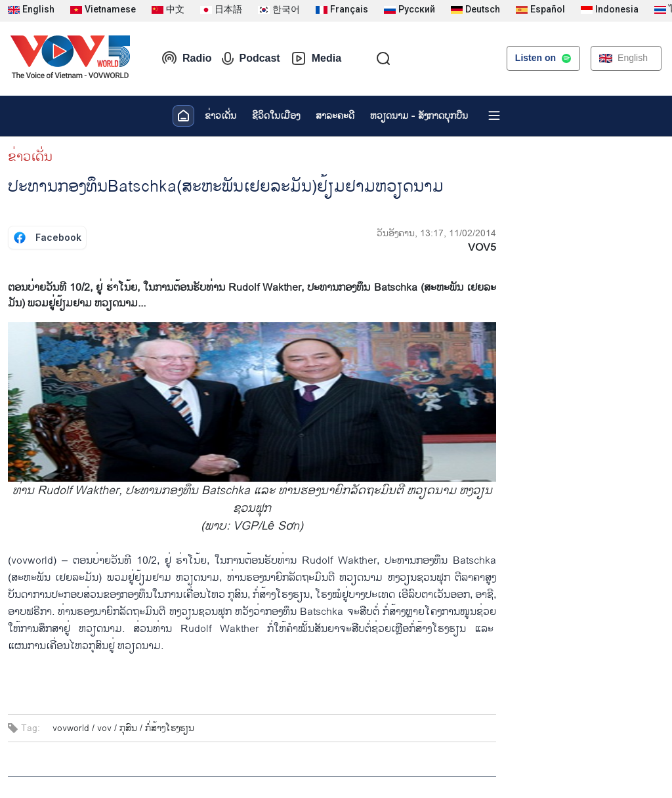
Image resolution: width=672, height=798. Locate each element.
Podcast (251, 58)
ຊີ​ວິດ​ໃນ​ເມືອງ (276, 116)
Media (316, 58)
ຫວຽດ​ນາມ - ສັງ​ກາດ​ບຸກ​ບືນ (419, 116)
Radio (186, 58)
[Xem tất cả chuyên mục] (494, 115)
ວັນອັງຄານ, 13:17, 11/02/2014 (436, 233)
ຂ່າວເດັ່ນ (220, 116)
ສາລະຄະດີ (335, 116)
